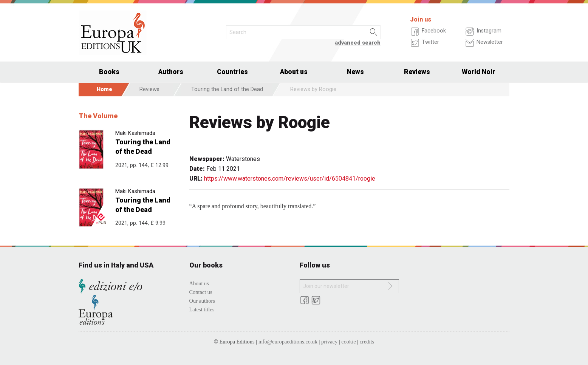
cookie (348, 342)
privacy (329, 342)
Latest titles (202, 309)
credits (367, 342)
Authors (171, 72)
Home (104, 89)
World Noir (478, 72)
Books (109, 72)
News (355, 72)
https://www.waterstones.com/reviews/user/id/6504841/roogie (290, 179)
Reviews (417, 72)
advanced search (358, 43)
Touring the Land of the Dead (227, 89)
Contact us (201, 292)
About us (294, 72)
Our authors (202, 301)
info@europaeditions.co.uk (288, 342)
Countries (232, 72)
